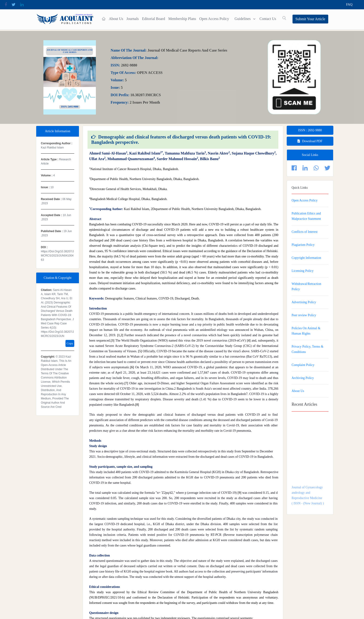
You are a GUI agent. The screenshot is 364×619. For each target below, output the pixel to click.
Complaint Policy (303, 365)
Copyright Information (306, 258)
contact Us (266, 19)
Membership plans (181, 19)
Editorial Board (152, 19)
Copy (70, 343)
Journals (131, 19)
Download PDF (310, 141)
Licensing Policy (303, 271)
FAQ (349, 5)
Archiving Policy (303, 378)
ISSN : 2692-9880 (310, 130)
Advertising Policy (304, 302)
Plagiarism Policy (303, 245)
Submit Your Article (310, 19)
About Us (115, 19)
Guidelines (241, 19)
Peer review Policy (304, 315)
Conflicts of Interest (305, 232)
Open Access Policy (213, 19)
